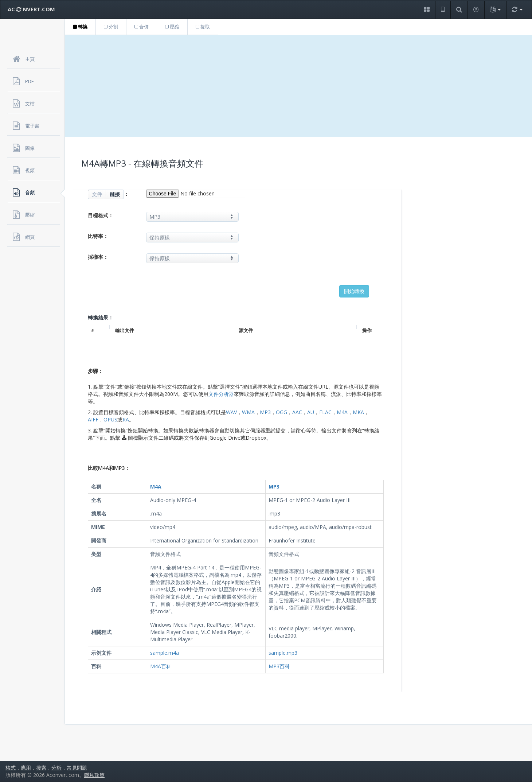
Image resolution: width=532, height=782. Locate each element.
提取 (203, 27)
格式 (11, 768)
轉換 (80, 27)
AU (311, 412)
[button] (427, 10)
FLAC (325, 412)
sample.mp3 (283, 653)
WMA (248, 412)
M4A (342, 412)
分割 (111, 27)
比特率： (98, 236)
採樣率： (98, 257)
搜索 (41, 768)
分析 (56, 768)
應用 (26, 768)
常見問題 (77, 768)
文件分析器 (221, 394)
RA (126, 419)
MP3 (265, 412)
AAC (297, 412)
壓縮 (172, 27)
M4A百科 (161, 666)
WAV (231, 412)
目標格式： (101, 215)
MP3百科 (279, 666)
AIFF (93, 419)
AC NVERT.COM (31, 9)
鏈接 (115, 194)
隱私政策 (94, 775)
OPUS (110, 419)
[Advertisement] (298, 86)
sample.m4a (165, 653)
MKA (358, 412)
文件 (97, 194)
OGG (281, 412)
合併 (142, 27)
